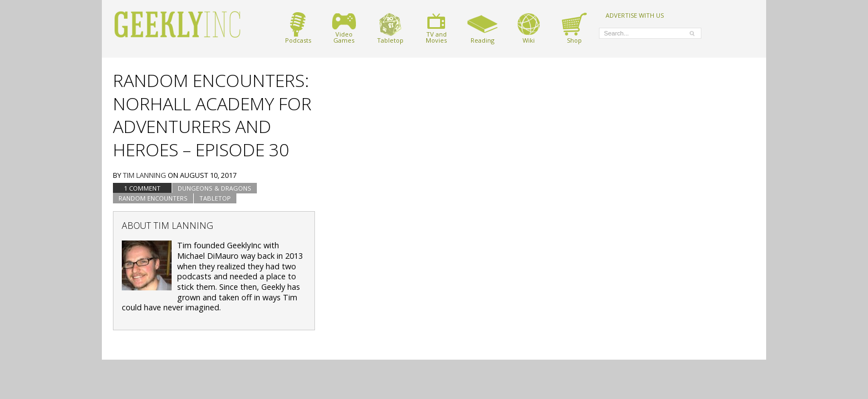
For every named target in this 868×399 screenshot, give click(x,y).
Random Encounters (153, 198)
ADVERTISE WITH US (635, 15)
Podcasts (298, 28)
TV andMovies (436, 28)
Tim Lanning (144, 175)
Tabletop (390, 28)
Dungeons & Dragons (215, 188)
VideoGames (344, 28)
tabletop (215, 198)
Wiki (529, 28)
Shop (574, 28)
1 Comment (142, 188)
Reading (482, 28)
